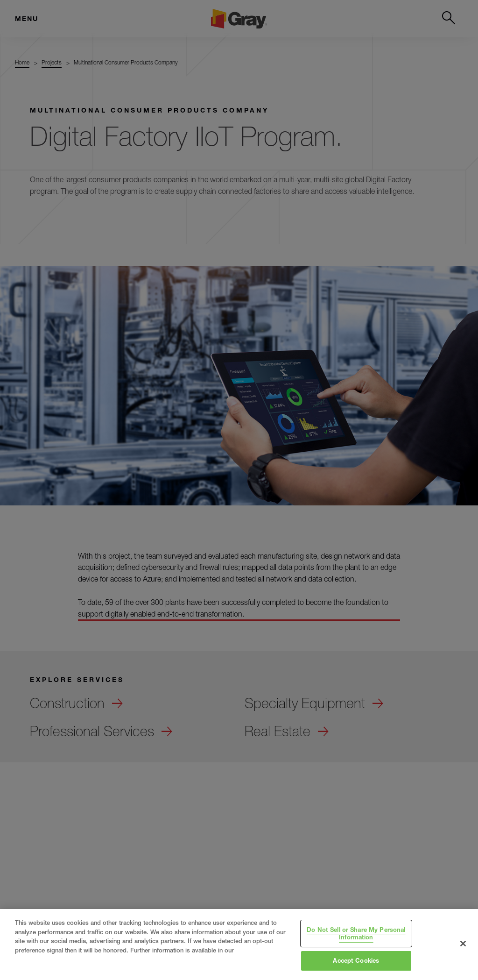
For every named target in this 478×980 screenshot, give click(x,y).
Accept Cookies (356, 960)
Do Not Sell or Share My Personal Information (356, 933)
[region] (239, 944)
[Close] (463, 944)
